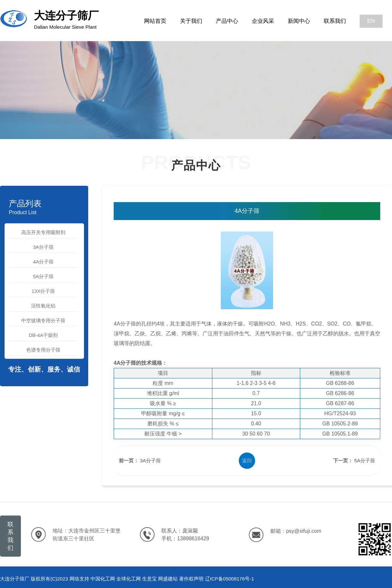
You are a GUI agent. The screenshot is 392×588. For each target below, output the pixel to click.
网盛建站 (168, 579)
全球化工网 (129, 579)
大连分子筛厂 (66, 20)
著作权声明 (191, 579)
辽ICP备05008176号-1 (230, 579)
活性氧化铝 (43, 306)
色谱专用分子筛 (43, 350)
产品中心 (227, 21)
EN (371, 21)
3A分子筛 (43, 247)
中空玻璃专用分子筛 (43, 320)
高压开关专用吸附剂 (43, 232)
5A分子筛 (43, 276)
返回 (247, 461)
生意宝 (149, 579)
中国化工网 (103, 579)
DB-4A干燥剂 (43, 335)
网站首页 (155, 21)
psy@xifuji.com (304, 531)
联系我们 (335, 21)
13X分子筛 (43, 291)
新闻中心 (299, 21)
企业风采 (263, 21)
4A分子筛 (43, 262)
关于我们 (191, 21)
